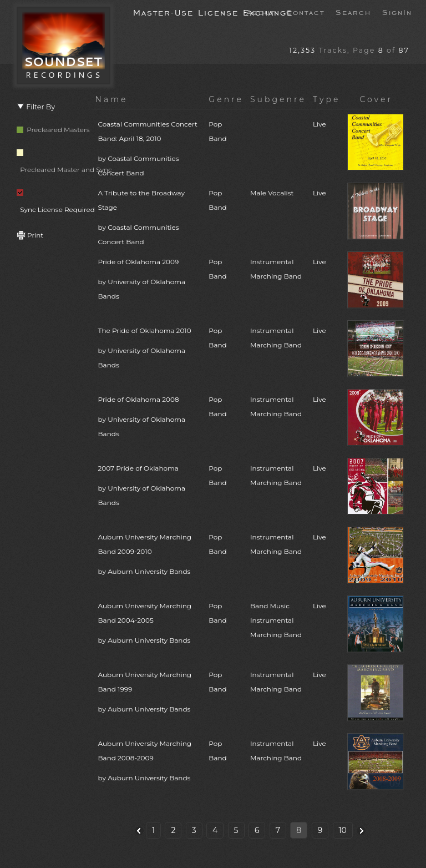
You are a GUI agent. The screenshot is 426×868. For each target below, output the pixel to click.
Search (353, 12)
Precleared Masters (53, 130)
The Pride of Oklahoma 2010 (150, 349)
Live (319, 124)
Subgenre (278, 99)
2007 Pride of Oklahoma (150, 487)
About (261, 12)
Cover (376, 99)
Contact (305, 12)
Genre (226, 99)
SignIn (397, 12)
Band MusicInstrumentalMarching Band (276, 620)
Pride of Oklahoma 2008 (150, 418)
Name (112, 99)
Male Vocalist (272, 193)
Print (30, 235)
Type (327, 99)
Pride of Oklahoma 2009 (150, 281)
